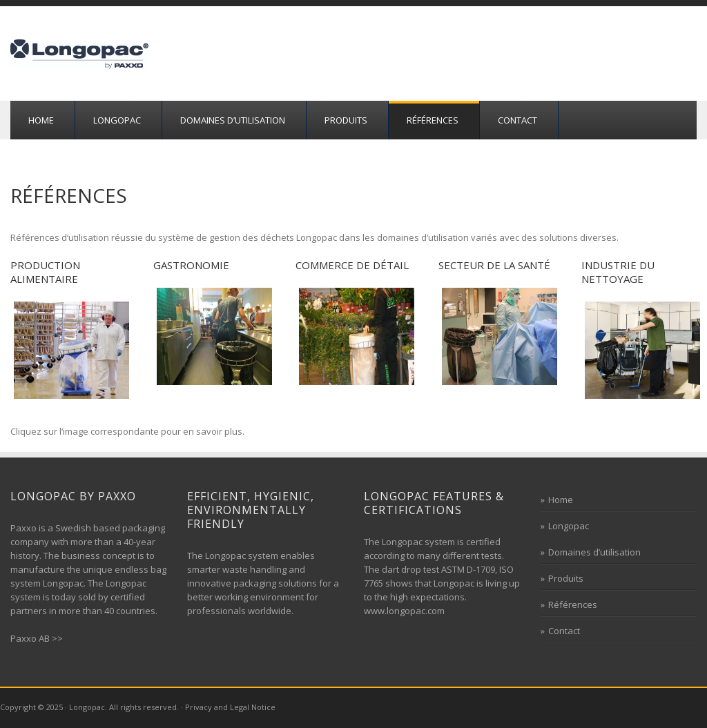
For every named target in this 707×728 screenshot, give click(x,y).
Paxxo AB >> (37, 638)
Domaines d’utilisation (233, 120)
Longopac (117, 120)
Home (41, 120)
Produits (346, 120)
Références (433, 120)
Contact (517, 120)
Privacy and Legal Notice (230, 707)
